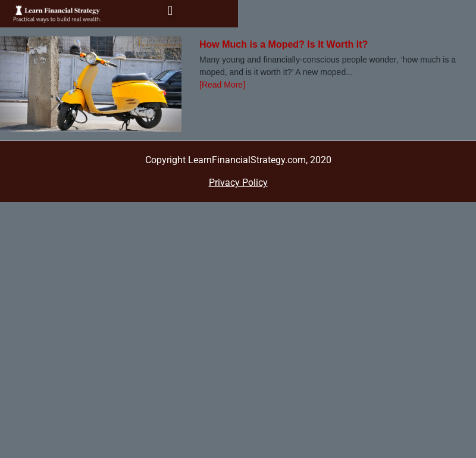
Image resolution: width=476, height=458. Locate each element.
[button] (170, 11)
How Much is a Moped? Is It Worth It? (284, 44)
